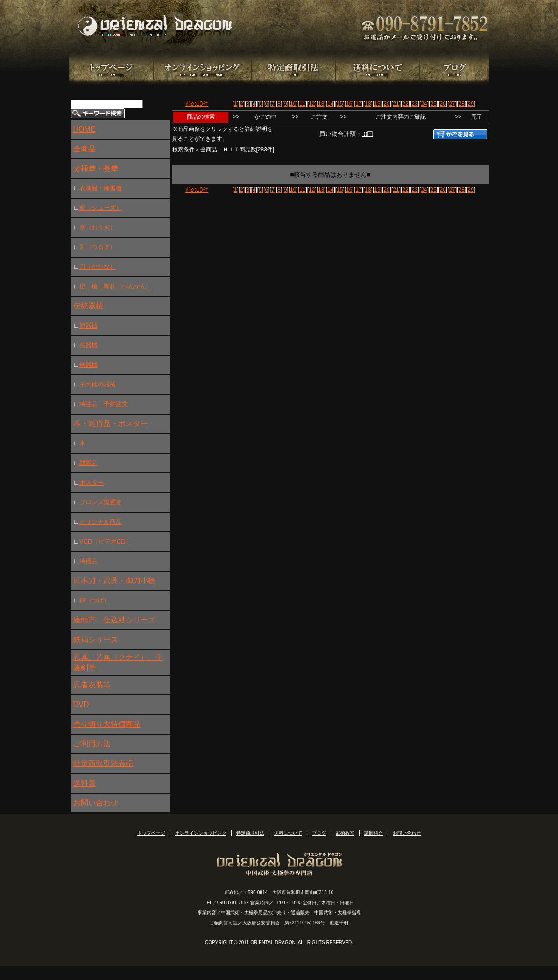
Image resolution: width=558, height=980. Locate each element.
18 (368, 104)
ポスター (92, 483)
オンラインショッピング (201, 833)
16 (349, 104)
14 (330, 104)
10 (293, 104)
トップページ (151, 833)
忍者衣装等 (92, 685)
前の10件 (197, 104)
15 (340, 104)
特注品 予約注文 (104, 404)
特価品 (88, 561)
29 (471, 104)
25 (433, 104)
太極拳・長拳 (96, 168)
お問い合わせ (96, 803)
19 (377, 104)
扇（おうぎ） (98, 227)
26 (442, 104)
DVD (81, 705)
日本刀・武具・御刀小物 (114, 581)
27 (452, 104)
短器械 (88, 325)
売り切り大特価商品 (107, 724)
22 (405, 104)
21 (396, 104)
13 (321, 104)
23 (414, 104)
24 (424, 104)
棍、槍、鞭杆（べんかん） (116, 286)
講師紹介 (374, 833)
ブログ (319, 833)
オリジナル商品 (101, 522)
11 (302, 104)
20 (386, 104)
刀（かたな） (98, 267)
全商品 (85, 149)
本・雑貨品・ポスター (111, 424)
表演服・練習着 (101, 188)
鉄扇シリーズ (96, 640)
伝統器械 (88, 306)
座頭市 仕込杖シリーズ (114, 620)
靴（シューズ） (101, 208)
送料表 (85, 783)
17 (358, 104)
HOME (85, 129)
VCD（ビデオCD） (106, 541)
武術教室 (345, 833)
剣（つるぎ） (98, 247)
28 (462, 104)
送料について (288, 833)
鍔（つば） (95, 600)
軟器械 (88, 365)
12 (312, 104)
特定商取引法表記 (103, 763)
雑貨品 (88, 463)
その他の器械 (98, 384)
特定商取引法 (250, 833)
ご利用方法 (92, 744)
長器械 (88, 345)
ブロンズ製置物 (101, 502)
